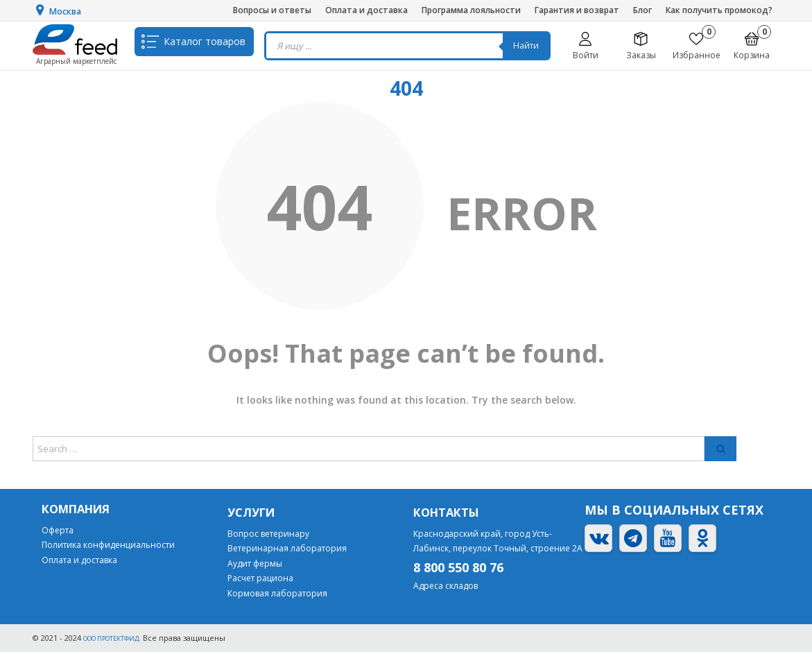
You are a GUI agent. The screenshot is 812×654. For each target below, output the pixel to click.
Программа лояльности (471, 10)
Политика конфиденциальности (108, 547)
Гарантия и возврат (577, 10)
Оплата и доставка (366, 10)
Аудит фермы (255, 566)
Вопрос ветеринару (268, 535)
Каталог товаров (205, 45)
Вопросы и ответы (272, 10)
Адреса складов (446, 588)
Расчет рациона (260, 580)
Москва (69, 11)
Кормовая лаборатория (277, 595)
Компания (80, 510)
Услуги (254, 513)
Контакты (450, 513)
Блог (642, 10)
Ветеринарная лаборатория (287, 550)
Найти (531, 45)
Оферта (58, 532)
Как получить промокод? (719, 10)
